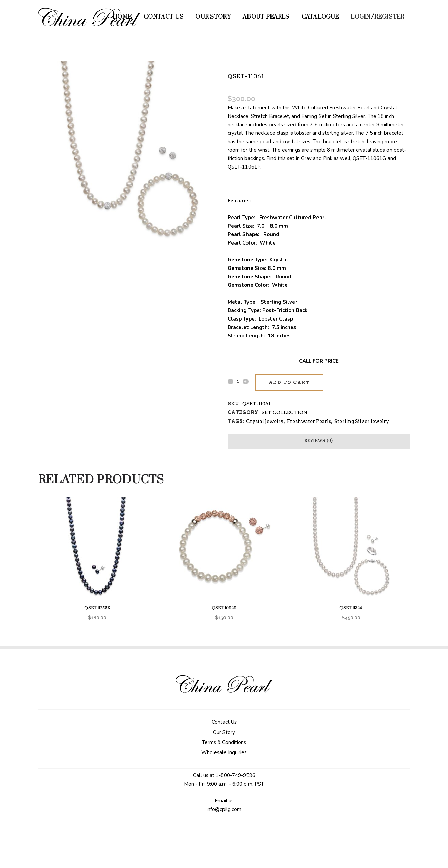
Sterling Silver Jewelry (362, 421)
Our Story (224, 732)
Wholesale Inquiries (224, 752)
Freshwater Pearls (309, 421)
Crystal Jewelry (265, 421)
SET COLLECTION (285, 412)
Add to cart (289, 382)
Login (361, 17)
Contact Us (224, 722)
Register (389, 17)
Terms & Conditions (224, 742)
